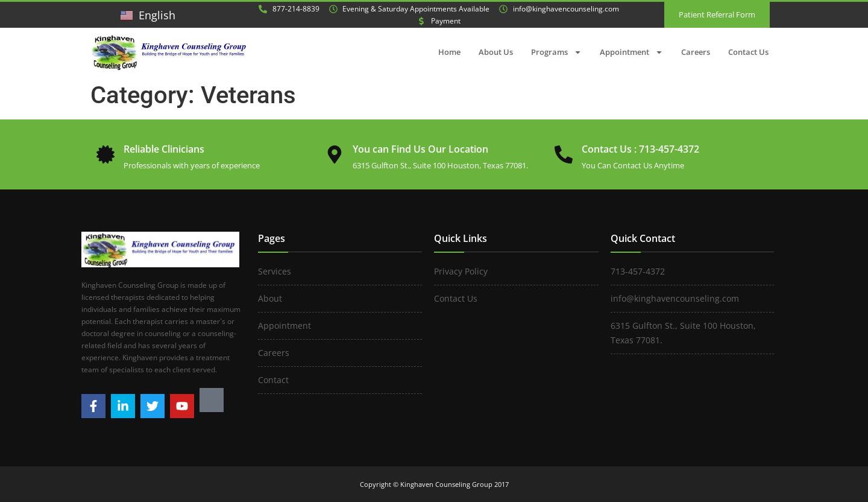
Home (449, 52)
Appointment (631, 52)
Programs (556, 52)
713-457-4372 (669, 149)
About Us (496, 52)
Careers (696, 52)
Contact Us (748, 52)
